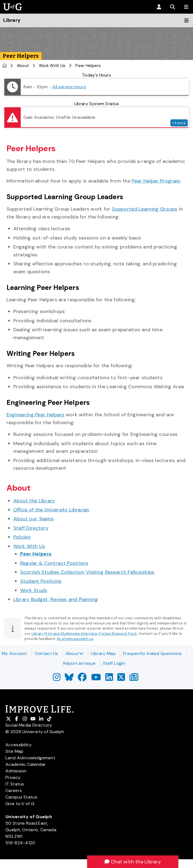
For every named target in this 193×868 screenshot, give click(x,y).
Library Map (103, 653)
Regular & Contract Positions (54, 563)
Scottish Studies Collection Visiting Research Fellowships (87, 572)
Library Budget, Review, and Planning (56, 599)
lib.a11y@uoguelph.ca (75, 639)
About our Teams (34, 519)
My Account (15, 653)
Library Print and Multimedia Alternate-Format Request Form (84, 634)
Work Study (34, 590)
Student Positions (41, 581)
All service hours (69, 87)
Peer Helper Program (156, 181)
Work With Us (52, 66)
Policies (22, 537)
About (75, 653)
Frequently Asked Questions (152, 653)
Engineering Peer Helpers (36, 415)
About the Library (34, 501)
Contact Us (46, 653)
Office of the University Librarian (51, 510)
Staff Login (114, 663)
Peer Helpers (36, 554)
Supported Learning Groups (145, 209)
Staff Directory (31, 528)
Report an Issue (79, 663)
